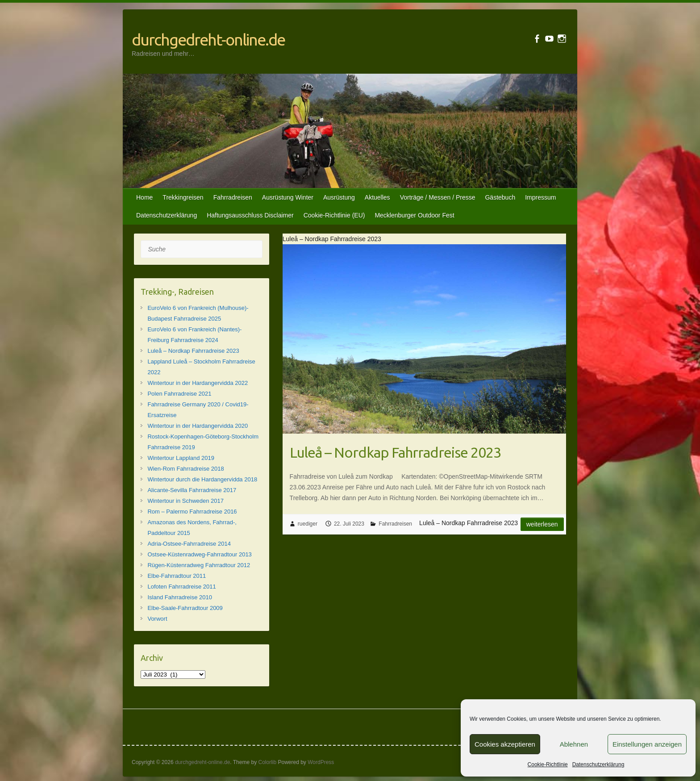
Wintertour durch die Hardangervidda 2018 (202, 479)
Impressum (540, 197)
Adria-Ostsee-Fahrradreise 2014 (189, 544)
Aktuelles (377, 197)
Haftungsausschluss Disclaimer (250, 215)
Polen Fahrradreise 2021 (179, 394)
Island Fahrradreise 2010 (180, 597)
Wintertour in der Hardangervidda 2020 (198, 426)
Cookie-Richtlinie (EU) (334, 215)
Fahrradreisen (233, 197)
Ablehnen (574, 744)
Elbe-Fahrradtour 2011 (177, 576)
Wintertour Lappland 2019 (181, 458)
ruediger (308, 524)
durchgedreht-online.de (208, 40)
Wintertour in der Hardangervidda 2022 (198, 383)
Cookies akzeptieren (505, 744)
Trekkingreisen (183, 197)
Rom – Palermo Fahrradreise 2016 (192, 512)
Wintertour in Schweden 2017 (185, 501)
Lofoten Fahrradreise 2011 (181, 587)
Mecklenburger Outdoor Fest (414, 215)
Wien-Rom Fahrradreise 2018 (185, 469)
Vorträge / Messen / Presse (438, 197)
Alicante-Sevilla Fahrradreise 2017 (192, 490)
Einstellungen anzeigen (647, 744)
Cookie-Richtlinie (548, 764)
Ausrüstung (339, 197)
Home (144, 197)
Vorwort (157, 619)
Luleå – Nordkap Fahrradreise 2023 (395, 452)
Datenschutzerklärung (598, 764)
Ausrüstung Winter (288, 197)
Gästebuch (500, 197)
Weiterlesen (542, 524)
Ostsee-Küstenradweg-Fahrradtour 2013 (199, 554)
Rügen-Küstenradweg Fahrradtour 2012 (199, 565)
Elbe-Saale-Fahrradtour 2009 (185, 608)
